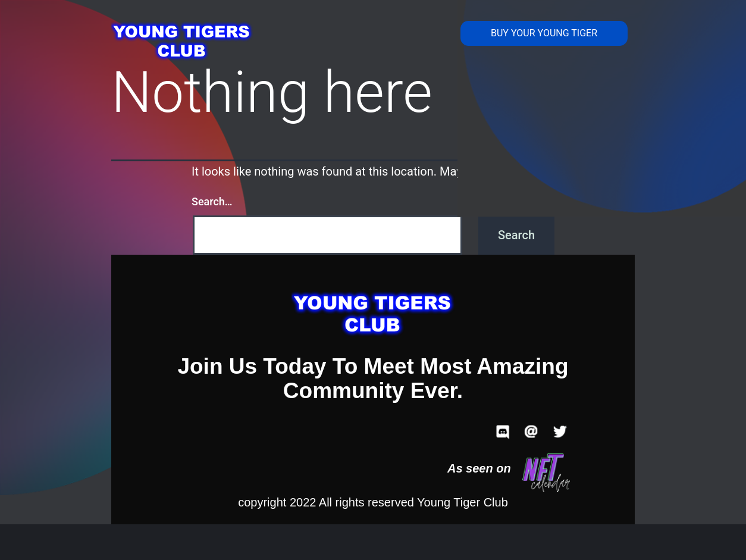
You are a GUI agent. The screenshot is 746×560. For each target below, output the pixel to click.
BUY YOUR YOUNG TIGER (544, 33)
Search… (212, 201)
